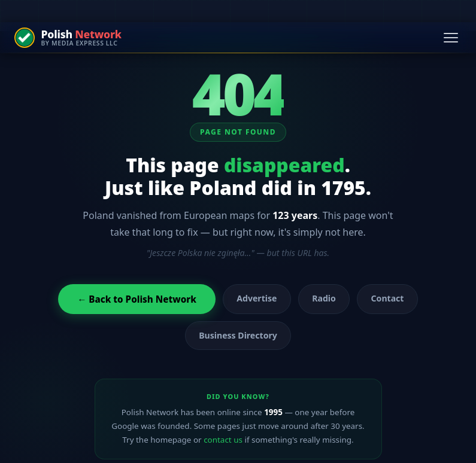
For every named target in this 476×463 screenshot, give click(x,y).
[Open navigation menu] (451, 38)
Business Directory (238, 335)
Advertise (257, 298)
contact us (223, 440)
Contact (388, 298)
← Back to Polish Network (137, 299)
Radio (324, 298)
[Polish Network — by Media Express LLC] (68, 38)
